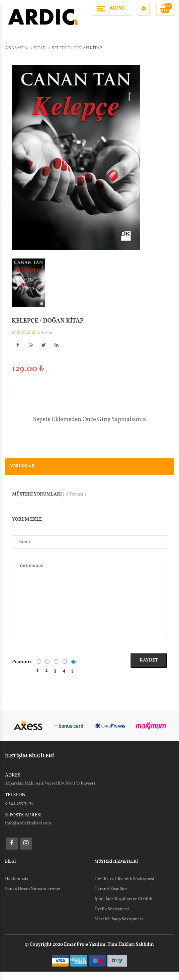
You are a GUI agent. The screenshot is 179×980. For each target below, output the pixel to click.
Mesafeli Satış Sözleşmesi (119, 919)
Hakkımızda (17, 879)
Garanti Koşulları (111, 889)
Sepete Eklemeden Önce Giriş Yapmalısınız (89, 420)
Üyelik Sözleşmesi (112, 909)
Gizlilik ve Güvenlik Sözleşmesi (124, 879)
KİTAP (39, 48)
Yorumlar (22, 466)
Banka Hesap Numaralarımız (33, 889)
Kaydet (149, 660)
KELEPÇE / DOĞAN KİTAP (48, 321)
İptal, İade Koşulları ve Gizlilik (123, 899)
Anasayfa (16, 48)
